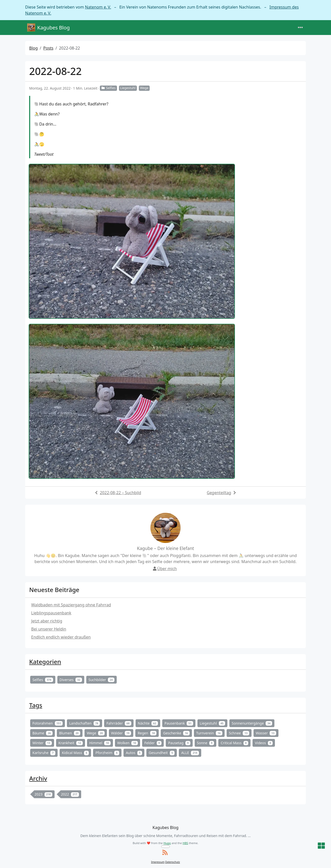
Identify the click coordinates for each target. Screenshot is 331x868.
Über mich (164, 569)
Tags (36, 705)
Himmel (100, 743)
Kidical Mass (75, 753)
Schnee (239, 733)
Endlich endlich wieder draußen (61, 637)
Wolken (128, 743)
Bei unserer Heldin (49, 629)
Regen (147, 733)
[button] (321, 846)
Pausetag (179, 743)
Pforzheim (107, 753)
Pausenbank (179, 723)
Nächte (148, 723)
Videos (264, 743)
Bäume (43, 733)
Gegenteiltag (219, 493)
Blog (33, 48)
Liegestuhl (128, 88)
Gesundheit (162, 753)
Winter (42, 743)
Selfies (108, 88)
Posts (48, 48)
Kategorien (45, 662)
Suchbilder (101, 680)
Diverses (71, 680)
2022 (70, 794)
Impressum (158, 862)
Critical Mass (234, 743)
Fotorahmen (48, 723)
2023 (43, 794)
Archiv (38, 778)
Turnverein (209, 733)
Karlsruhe (44, 753)
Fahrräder (119, 723)
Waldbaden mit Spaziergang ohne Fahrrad (71, 605)
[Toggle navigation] (300, 28)
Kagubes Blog (48, 28)
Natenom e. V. (98, 7)
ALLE (190, 753)
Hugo (167, 843)
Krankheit (71, 743)
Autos (134, 753)
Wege (144, 88)
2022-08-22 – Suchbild (120, 493)
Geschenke (176, 733)
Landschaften (85, 723)
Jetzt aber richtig (47, 621)
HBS (185, 843)
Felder (153, 743)
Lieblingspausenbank (51, 613)
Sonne (206, 743)
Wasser (266, 733)
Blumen (70, 733)
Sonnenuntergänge (252, 723)
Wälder (121, 733)
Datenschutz (173, 862)
